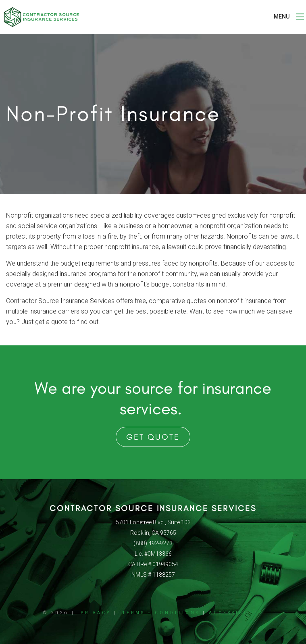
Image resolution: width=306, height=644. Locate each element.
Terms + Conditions (161, 613)
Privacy (96, 613)
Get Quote (153, 437)
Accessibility (236, 613)
